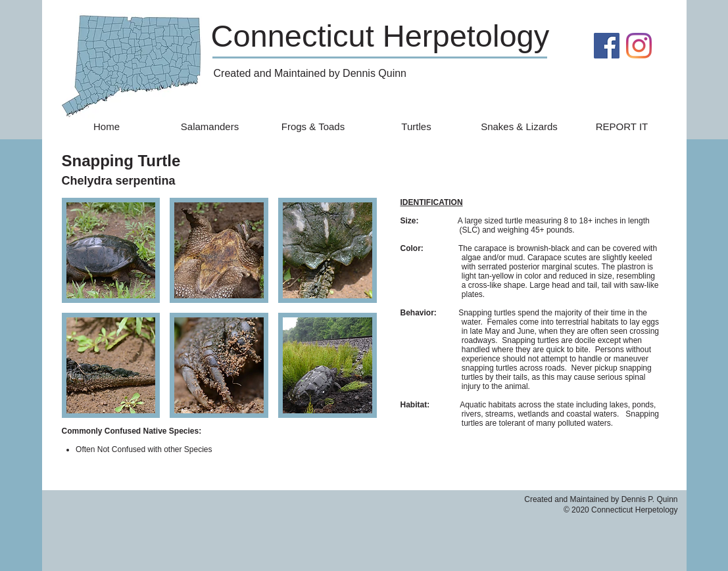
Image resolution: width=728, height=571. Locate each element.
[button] (111, 250)
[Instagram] (639, 46)
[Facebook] (607, 46)
